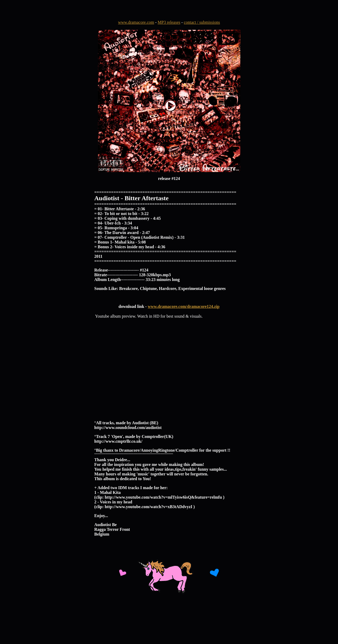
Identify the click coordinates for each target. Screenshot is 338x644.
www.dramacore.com (136, 22)
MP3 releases (169, 22)
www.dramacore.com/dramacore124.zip (184, 306)
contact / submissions (202, 22)
